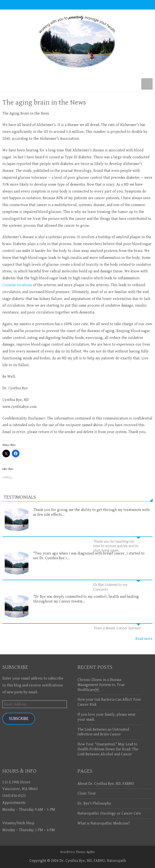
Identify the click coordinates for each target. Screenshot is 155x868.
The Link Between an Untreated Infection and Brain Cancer (103, 732)
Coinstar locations (17, 285)
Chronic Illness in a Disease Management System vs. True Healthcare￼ (101, 685)
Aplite (91, 852)
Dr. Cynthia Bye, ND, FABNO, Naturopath (93, 861)
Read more (144, 639)
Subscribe (19, 719)
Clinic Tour (87, 793)
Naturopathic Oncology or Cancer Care (109, 813)
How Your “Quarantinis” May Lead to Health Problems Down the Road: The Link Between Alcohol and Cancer (108, 749)
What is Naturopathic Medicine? (104, 823)
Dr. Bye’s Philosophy (94, 803)
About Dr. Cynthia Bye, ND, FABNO (106, 784)
